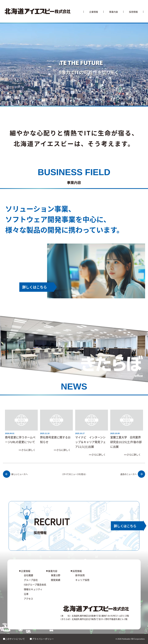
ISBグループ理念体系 (35, 585)
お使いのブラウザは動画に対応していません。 (74, 65)
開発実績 (56, 580)
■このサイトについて (14, 639)
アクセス (28, 599)
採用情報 (133, 12)
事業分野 (56, 575)
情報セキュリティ (33, 589)
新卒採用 (80, 575)
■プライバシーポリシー (42, 639)
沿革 (26, 594)
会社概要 (29, 575)
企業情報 (94, 12)
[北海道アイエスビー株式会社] (38, 11)
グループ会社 (31, 580)
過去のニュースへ (133, 474)
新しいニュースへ (15, 474)
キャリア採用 (82, 580)
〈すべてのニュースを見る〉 (74, 474)
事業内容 (113, 12)
